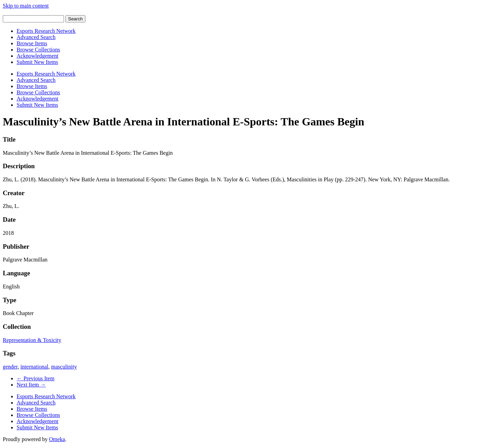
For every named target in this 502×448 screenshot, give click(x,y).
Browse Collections (38, 50)
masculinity (64, 367)
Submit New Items (37, 62)
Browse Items (32, 43)
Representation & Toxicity (32, 340)
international (34, 367)
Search (75, 19)
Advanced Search (36, 37)
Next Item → (31, 385)
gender (10, 367)
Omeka (57, 439)
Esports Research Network (46, 31)
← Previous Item (35, 378)
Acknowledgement (38, 56)
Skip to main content (26, 6)
